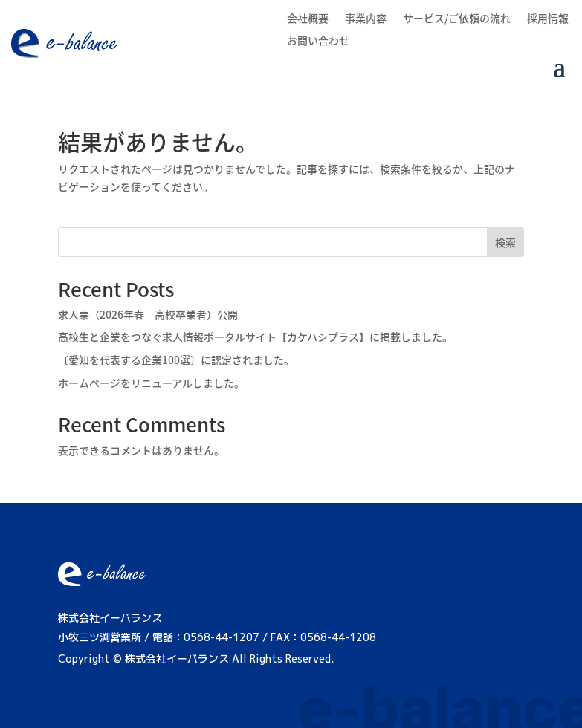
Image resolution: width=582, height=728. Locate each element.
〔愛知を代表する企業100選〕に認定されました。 (176, 360)
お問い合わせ (318, 41)
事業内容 (366, 19)
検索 (505, 242)
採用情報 (548, 19)
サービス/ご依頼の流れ (457, 19)
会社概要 (308, 19)
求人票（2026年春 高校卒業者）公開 (148, 314)
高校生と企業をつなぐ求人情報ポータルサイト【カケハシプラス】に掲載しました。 (255, 337)
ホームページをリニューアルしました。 (151, 383)
